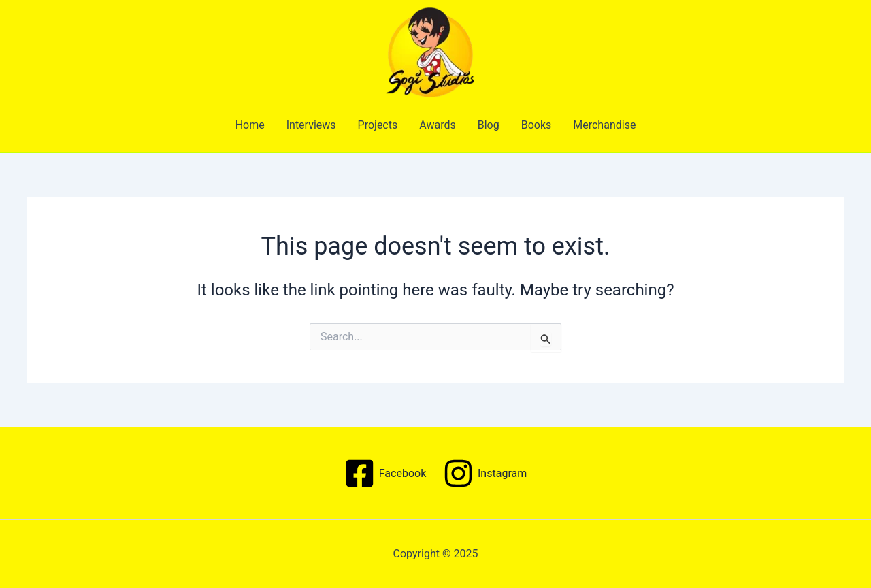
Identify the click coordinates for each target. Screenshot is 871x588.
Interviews (311, 125)
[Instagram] (485, 473)
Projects (378, 125)
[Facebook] (385, 473)
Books (537, 125)
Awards (437, 125)
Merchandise (604, 125)
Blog (489, 125)
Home (250, 125)
